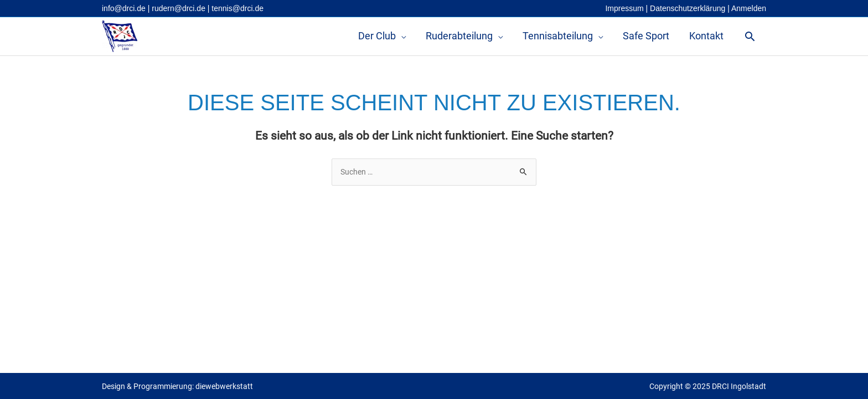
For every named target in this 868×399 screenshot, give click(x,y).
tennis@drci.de (237, 8)
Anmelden (749, 8)
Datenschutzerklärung (688, 8)
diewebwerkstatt (224, 386)
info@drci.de (124, 8)
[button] (750, 36)
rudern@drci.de (179, 8)
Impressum (624, 8)
